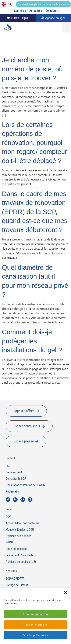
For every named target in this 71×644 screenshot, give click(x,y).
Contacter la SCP (16, 479)
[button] (65, 593)
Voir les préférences (35, 635)
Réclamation (13, 492)
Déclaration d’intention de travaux (25, 485)
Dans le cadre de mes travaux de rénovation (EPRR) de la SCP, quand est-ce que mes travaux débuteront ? (35, 212)
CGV (8, 517)
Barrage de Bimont (17, 585)
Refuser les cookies (35, 625)
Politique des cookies (18, 536)
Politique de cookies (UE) (21, 562)
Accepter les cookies (35, 614)
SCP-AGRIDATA (15, 579)
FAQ (8, 466)
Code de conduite (16, 549)
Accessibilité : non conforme (23, 523)
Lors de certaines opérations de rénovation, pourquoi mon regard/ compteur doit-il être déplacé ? (34, 143)
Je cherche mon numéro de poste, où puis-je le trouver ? (32, 69)
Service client (14, 472)
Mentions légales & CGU (20, 530)
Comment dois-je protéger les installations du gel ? (32, 341)
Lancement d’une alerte (20, 555)
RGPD (9, 542)
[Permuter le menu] (67, 27)
